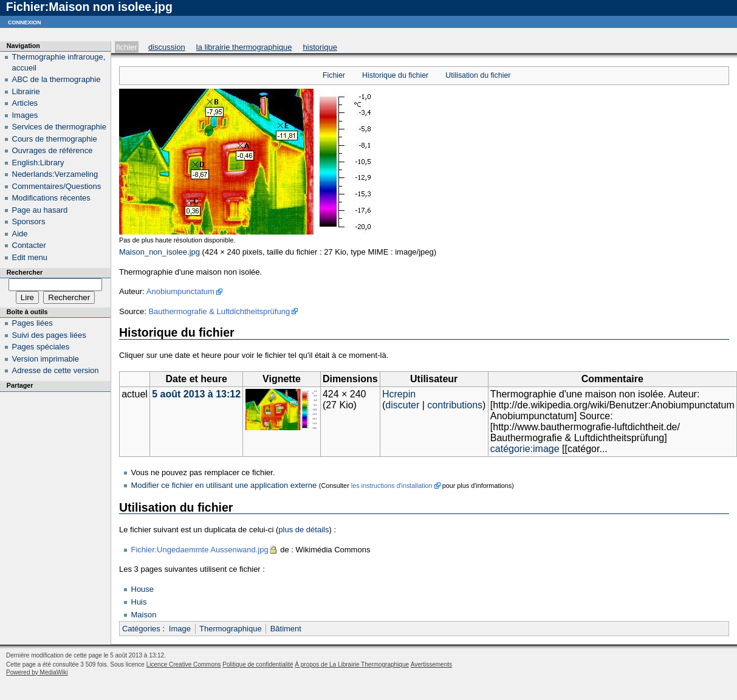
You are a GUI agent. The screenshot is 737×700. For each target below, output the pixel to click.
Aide (20, 234)
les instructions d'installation (392, 486)
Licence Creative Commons (184, 664)
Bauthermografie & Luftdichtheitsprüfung (219, 311)
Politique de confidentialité (258, 664)
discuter (402, 405)
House (143, 589)
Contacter (29, 245)
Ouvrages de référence (53, 150)
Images (25, 115)
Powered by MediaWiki (37, 672)
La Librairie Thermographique (244, 47)
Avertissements (431, 664)
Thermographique (231, 629)
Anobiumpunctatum (180, 291)
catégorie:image (525, 449)
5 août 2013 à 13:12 (196, 394)
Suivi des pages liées (49, 335)
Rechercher (25, 272)
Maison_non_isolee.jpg (159, 252)
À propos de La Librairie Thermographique (352, 664)
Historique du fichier (395, 75)
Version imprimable (46, 359)
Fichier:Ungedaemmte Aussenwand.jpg (200, 550)
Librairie (26, 91)
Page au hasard (40, 210)
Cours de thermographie (55, 139)
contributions (455, 405)
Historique (320, 47)
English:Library (38, 163)
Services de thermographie (59, 127)
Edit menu (30, 257)
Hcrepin (399, 394)
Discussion (167, 47)
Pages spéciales (41, 347)
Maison (144, 615)
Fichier (127, 47)
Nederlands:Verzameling (55, 174)
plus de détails (303, 530)
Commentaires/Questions (57, 186)
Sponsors (29, 221)
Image (180, 629)
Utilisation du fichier (478, 75)
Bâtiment (286, 629)
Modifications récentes (51, 198)
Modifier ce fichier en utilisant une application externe (224, 485)
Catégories (141, 629)
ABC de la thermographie (57, 79)
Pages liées (33, 323)
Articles (25, 103)
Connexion (25, 22)
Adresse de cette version (56, 370)
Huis (139, 602)
